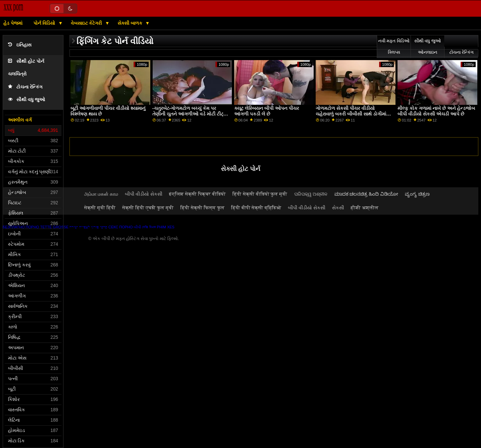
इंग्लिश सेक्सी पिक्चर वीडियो (197, 194)
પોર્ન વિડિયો (45, 23)
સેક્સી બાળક (131, 23)
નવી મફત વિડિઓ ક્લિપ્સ (394, 47)
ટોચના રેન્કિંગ (25, 87)
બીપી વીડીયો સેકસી (144, 194)
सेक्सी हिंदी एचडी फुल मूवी (148, 208)
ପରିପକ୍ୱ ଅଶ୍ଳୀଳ (311, 194)
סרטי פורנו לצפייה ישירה (88, 227)
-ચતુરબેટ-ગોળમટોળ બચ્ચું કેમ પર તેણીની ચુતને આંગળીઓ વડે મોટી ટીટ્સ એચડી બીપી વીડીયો (190, 114)
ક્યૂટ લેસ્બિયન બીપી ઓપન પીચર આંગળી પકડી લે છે (267, 111)
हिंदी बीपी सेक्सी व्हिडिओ (256, 208)
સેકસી (338, 208)
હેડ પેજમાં (13, 23)
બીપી (137, 227)
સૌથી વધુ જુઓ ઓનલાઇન (428, 47)
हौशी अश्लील (365, 208)
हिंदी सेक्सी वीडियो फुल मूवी (260, 194)
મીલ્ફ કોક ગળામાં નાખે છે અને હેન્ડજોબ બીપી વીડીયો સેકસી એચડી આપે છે (436, 111)
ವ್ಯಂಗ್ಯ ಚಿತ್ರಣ (417, 194)
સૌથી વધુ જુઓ (27, 100)
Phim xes (166, 227)
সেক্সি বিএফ (149, 227)
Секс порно (120, 227)
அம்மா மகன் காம (101, 194)
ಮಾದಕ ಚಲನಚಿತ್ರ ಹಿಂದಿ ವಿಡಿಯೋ (366, 194)
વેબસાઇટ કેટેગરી (87, 23)
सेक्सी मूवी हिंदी (100, 208)
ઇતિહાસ (20, 45)
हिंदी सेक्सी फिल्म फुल (202, 208)
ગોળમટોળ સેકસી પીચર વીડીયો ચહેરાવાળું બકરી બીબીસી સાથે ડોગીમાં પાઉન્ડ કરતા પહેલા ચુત (351, 114)
